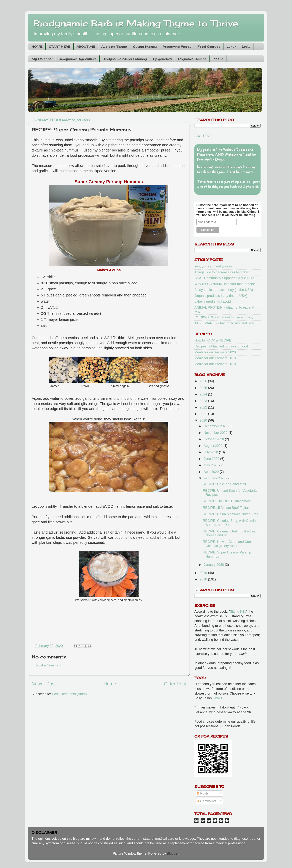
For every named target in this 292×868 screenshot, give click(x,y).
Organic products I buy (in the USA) (221, 296)
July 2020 (211, 452)
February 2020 (215, 478)
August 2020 (213, 446)
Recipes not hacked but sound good (221, 346)
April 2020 (212, 472)
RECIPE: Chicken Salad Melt (224, 484)
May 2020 (211, 465)
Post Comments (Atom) (69, 694)
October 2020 (214, 439)
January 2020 (214, 565)
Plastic (218, 59)
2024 (204, 394)
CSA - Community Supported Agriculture (224, 278)
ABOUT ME (86, 47)
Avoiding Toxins (114, 47)
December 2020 (216, 426)
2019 (204, 573)
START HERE (59, 47)
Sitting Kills (238, 612)
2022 (204, 407)
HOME (37, 47)
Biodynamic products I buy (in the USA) (224, 290)
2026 (204, 381)
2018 (204, 579)
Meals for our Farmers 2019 (215, 358)
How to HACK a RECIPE (213, 340)
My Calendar (42, 59)
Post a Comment (49, 665)
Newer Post (44, 684)
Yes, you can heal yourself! (214, 266)
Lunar (231, 47)
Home (110, 684)
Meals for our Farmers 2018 (215, 364)
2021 (204, 414)
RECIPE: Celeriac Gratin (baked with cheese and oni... (230, 533)
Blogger (173, 853)
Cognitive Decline (192, 59)
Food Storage (209, 47)
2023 (204, 401)
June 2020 (212, 459)
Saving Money (145, 47)
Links (246, 47)
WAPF (218, 698)
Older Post (175, 684)
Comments (207, 801)
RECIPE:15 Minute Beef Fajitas (226, 508)
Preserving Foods (177, 47)
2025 (204, 388)
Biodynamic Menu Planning (125, 59)
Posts (203, 793)
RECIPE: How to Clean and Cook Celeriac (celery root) (228, 544)
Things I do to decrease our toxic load (222, 272)
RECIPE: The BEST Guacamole (227, 501)
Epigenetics (162, 59)
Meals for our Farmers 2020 (215, 352)
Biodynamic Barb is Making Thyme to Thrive (136, 23)
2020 (204, 420)
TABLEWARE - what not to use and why (224, 323)
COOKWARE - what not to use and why (224, 317)
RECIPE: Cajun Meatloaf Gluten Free (231, 514)
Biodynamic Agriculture (78, 59)
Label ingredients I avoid (213, 301)
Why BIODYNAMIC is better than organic (225, 284)
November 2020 (216, 433)
